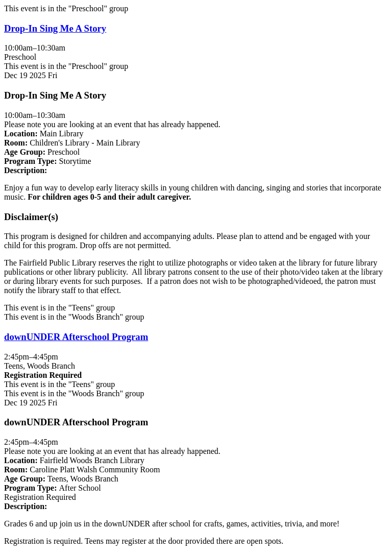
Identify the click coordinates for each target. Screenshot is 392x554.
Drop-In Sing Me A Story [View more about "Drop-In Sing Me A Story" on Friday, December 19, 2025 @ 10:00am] (55, 28)
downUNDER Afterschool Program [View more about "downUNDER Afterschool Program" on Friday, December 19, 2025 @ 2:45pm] (76, 337)
